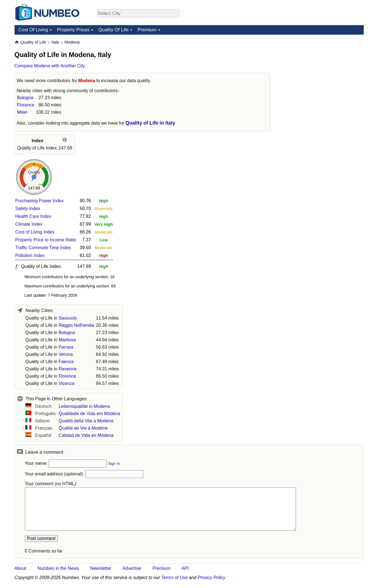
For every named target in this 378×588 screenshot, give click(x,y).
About (20, 568)
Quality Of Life (113, 30)
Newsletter (101, 568)
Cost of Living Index (35, 232)
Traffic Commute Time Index (43, 248)
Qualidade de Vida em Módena (89, 414)
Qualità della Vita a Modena (86, 421)
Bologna (25, 98)
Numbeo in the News (58, 568)
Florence (26, 105)
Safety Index (28, 209)
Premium (147, 30)
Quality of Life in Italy (150, 123)
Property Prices (73, 30)
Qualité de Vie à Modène (83, 428)
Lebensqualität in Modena (84, 406)
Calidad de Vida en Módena (86, 435)
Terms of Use (174, 578)
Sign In (114, 464)
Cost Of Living (33, 30)
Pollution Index (30, 255)
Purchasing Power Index (40, 201)
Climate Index (29, 224)
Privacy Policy (211, 578)
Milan (22, 112)
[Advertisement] (322, 74)
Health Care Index (33, 216)
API (185, 568)
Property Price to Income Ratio (46, 240)
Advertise (132, 568)
